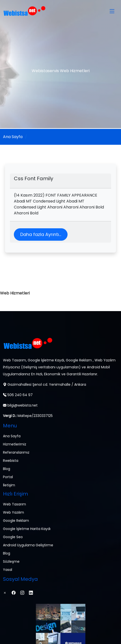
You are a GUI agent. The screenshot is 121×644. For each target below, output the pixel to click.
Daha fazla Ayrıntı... (41, 234)
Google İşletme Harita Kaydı (27, 529)
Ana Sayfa (13, 137)
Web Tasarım (14, 504)
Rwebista (11, 461)
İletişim (9, 485)
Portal (8, 477)
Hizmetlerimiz (15, 444)
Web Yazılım (13, 512)
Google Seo (13, 537)
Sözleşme (11, 561)
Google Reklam (16, 521)
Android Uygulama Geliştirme (28, 545)
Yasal (8, 570)
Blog (7, 469)
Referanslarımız (16, 452)
